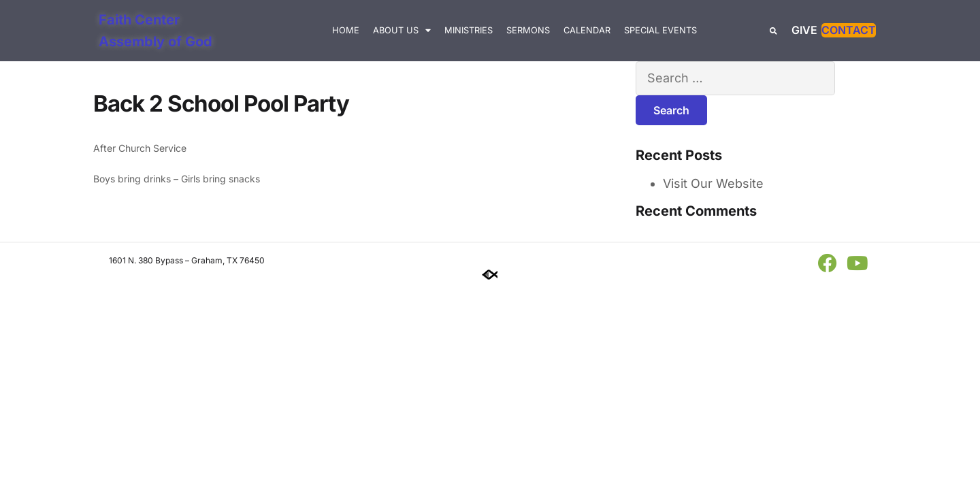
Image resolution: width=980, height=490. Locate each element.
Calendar (587, 30)
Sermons (528, 30)
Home (346, 30)
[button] (773, 31)
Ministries (469, 30)
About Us (402, 31)
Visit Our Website (713, 183)
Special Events (660, 30)
